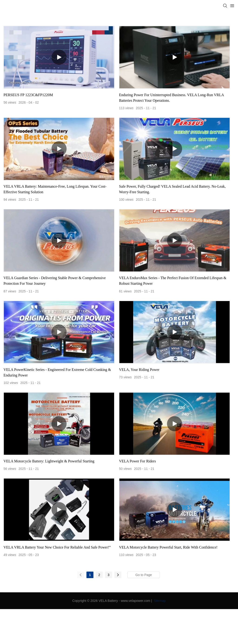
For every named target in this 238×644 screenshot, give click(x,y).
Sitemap (159, 601)
